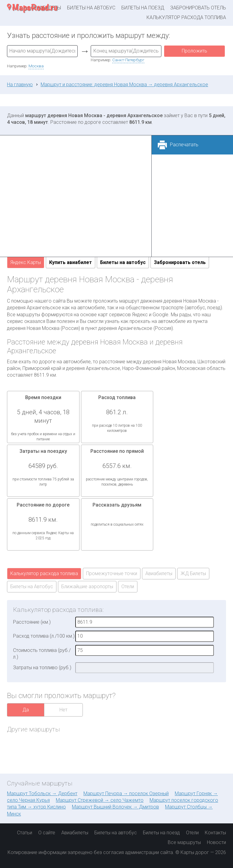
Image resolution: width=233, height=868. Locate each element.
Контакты (215, 833)
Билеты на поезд (143, 8)
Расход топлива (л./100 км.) (44, 636)
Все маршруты (184, 842)
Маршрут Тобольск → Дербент (42, 793)
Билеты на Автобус (32, 587)
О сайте (47, 833)
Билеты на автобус (91, 8)
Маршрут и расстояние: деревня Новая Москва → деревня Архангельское (124, 85)
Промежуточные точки (112, 573)
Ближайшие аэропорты (87, 587)
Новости (216, 842)
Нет (63, 710)
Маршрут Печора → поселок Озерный (126, 793)
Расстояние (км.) (32, 622)
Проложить (194, 51)
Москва (36, 66)
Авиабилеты (159, 573)
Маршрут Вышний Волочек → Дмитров (115, 807)
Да (26, 710)
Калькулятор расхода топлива (186, 17)
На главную (20, 85)
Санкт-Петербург (128, 60)
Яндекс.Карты (26, 262)
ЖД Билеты (193, 573)
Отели (128, 587)
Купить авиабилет (71, 262)
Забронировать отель (198, 8)
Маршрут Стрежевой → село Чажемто (100, 800)
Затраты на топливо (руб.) (42, 668)
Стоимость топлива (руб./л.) (42, 654)
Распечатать (184, 145)
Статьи (25, 833)
